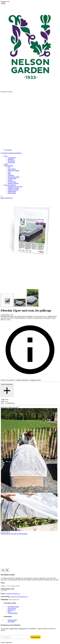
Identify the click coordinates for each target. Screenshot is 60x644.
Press (9, 611)
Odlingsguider (12, 191)
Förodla (10, 180)
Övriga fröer (11, 162)
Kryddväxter (11, 161)
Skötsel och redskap (14, 170)
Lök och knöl (12, 169)
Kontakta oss (12, 610)
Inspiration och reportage (15, 187)
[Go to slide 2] (20, 303)
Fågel (9, 174)
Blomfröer (11, 159)
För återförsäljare (17, 153)
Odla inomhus (12, 182)
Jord (9, 172)
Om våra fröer (12, 608)
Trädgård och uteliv (13, 188)
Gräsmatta (11, 175)
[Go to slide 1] (7, 300)
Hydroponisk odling (14, 177)
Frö (9, 167)
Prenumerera (36, 637)
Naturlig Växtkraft (13, 183)
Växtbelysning (12, 179)
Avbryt (3, 3)
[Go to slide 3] (33, 298)
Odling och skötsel (13, 190)
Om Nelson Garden (6, 153)
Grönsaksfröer (12, 158)
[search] (1, 196)
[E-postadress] (15, 637)
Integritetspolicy (13, 620)
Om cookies (11, 622)
